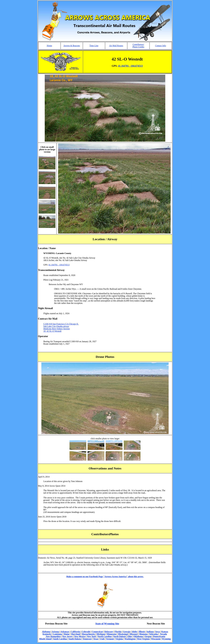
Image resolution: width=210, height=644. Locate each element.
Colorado (86, 632)
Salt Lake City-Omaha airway (56, 326)
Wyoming (166, 639)
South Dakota (75, 639)
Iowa (158, 632)
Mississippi (123, 634)
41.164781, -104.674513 (130, 66)
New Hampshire (53, 636)
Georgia (127, 632)
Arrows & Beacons (72, 46)
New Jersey (67, 636)
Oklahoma (138, 636)
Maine (67, 634)
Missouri (134, 634)
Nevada (164, 634)
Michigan (101, 634)
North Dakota (120, 636)
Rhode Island (45, 639)
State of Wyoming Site (107, 624)
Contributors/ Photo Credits (138, 46)
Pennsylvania (159, 636)
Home (49, 46)
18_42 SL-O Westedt (52, 331)
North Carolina (105, 636)
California (75, 632)
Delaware (109, 632)
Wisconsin (156, 639)
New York (91, 636)
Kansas (165, 632)
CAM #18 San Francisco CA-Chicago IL (61, 324)
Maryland (76, 634)
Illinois (142, 632)
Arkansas (65, 632)
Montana (143, 634)
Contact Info (161, 46)
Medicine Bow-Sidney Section (57, 329)
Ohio (129, 636)
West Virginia (143, 639)
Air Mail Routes (116, 46)
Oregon (148, 636)
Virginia (119, 639)
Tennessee (87, 639)
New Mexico (80, 636)
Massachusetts (88, 634)
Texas (96, 639)
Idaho (135, 632)
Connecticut (97, 632)
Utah (102, 639)
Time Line (94, 46)
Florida (118, 632)
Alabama (46, 632)
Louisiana (58, 634)
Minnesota (112, 634)
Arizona (55, 632)
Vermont (110, 639)
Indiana (150, 632)
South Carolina (60, 639)
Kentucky (47, 634)
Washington (130, 639)
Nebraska (153, 634)
